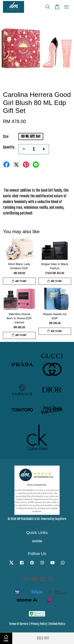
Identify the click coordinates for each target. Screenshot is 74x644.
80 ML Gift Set (31, 136)
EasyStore (60, 519)
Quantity (9, 147)
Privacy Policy (39, 624)
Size (6, 137)
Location (37, 541)
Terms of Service (19, 624)
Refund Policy (57, 624)
